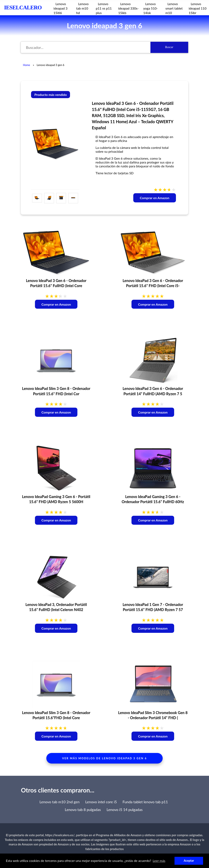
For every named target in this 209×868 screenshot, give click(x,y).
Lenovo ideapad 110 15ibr (197, 8)
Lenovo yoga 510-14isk (151, 8)
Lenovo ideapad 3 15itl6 (60, 8)
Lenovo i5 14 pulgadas (125, 810)
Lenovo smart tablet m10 (174, 8)
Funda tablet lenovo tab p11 (145, 802)
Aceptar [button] (189, 861)
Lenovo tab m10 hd (82, 8)
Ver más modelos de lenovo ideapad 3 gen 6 (105, 758)
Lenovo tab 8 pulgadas (83, 810)
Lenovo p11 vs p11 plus (104, 8)
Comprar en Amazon (155, 198)
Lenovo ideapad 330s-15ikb (128, 8)
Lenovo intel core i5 (101, 802)
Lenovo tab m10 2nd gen (59, 802)
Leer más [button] (159, 861)
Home (26, 65)
